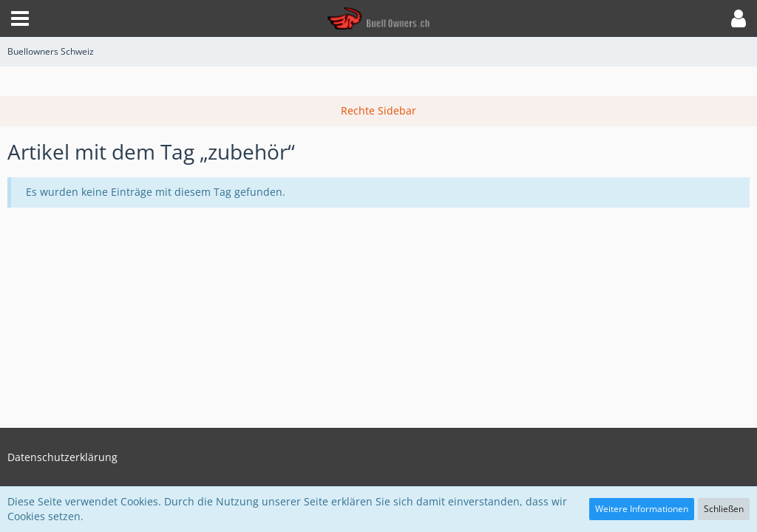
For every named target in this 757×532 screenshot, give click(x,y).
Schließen (724, 509)
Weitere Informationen (642, 509)
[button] (20, 18)
